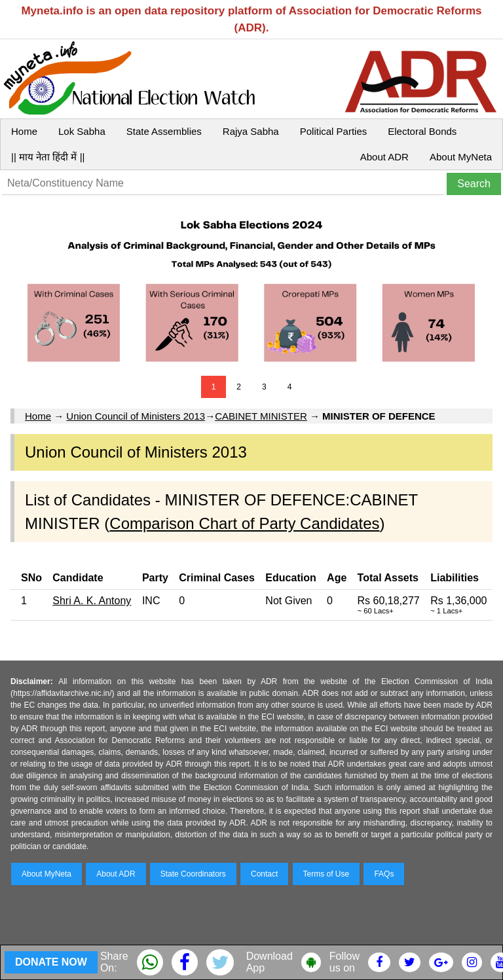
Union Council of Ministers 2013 (136, 416)
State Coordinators (193, 874)
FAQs (384, 874)
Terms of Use (326, 874)
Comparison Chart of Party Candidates (244, 523)
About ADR (384, 157)
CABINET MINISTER (261, 416)
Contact (264, 874)
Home (24, 131)
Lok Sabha (82, 131)
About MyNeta (461, 157)
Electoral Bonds (422, 131)
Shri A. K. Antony (92, 601)
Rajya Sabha (251, 131)
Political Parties (334, 131)
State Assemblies (164, 131)
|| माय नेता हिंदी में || (48, 157)
